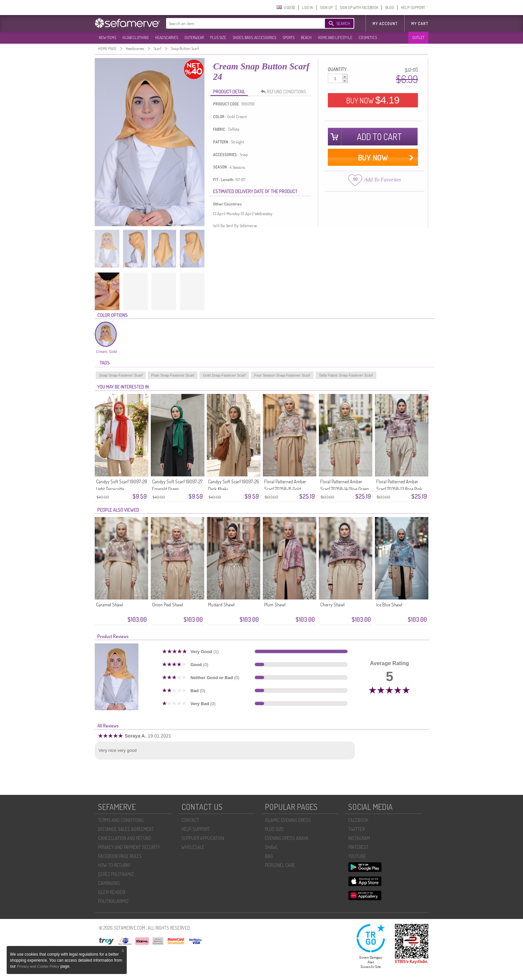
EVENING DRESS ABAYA (287, 838)
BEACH (306, 38)
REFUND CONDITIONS (285, 92)
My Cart (420, 24)
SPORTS (289, 38)
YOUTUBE (357, 856)
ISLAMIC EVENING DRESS (288, 820)
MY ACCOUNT (385, 24)
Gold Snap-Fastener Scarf (224, 375)
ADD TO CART (379, 137)
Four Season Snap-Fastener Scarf (282, 375)
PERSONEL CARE (280, 865)
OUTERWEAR (194, 38)
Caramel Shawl (110, 605)
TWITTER (356, 829)
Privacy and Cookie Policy (39, 966)
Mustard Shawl (221, 605)
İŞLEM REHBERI (112, 892)
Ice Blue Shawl (389, 605)
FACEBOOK (358, 820)
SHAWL (272, 847)
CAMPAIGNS (109, 883)
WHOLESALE (193, 847)
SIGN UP (326, 8)
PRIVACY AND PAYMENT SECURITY (129, 847)
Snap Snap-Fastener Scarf (121, 375)
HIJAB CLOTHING (136, 38)
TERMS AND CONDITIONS (121, 820)
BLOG (390, 8)
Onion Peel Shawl (168, 605)
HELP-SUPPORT (413, 8)
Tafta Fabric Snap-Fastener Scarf (346, 375)
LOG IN (308, 8)
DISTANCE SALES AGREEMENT (126, 829)
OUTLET (418, 38)
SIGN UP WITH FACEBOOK (359, 8)
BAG (269, 856)
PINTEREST (358, 847)
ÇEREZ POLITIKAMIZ (116, 874)
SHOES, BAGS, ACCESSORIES (254, 38)
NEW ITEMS (107, 38)
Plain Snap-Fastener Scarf (173, 375)
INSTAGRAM (359, 838)
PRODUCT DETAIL (229, 92)
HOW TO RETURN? (114, 865)
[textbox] (239, 23)
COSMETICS (368, 38)
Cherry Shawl (332, 605)
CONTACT (190, 820)
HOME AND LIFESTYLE (335, 38)
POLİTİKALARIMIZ (113, 901)
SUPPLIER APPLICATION (203, 838)
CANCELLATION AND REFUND (125, 838)
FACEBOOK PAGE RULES (120, 856)
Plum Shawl (275, 605)
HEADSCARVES (167, 38)
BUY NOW (373, 100)
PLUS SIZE (218, 38)
